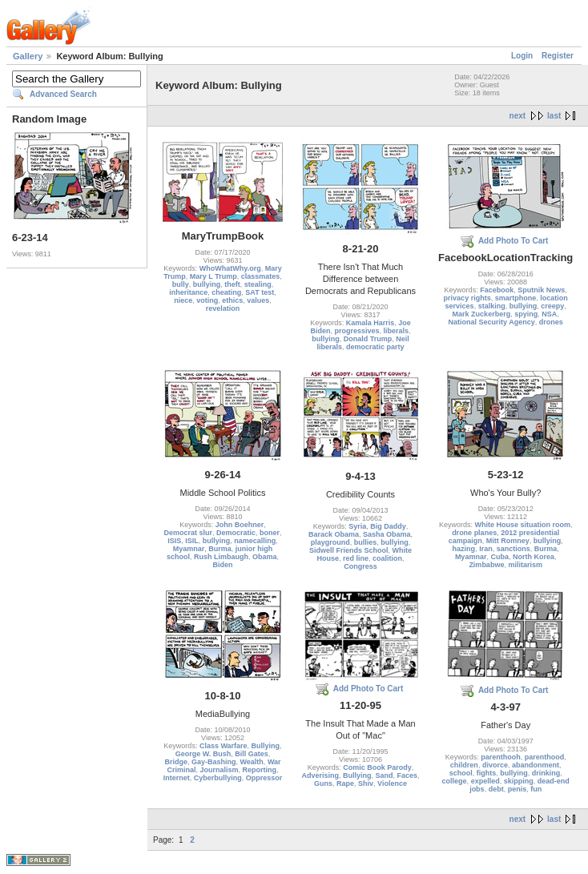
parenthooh (501, 757)
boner (270, 533)
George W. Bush (203, 754)
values (258, 300)
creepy (552, 306)
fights (487, 773)
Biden (222, 565)
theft (232, 284)
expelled (485, 781)
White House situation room (522, 525)
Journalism (219, 770)
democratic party (375, 347)
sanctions (513, 549)
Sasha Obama (387, 534)
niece (183, 300)
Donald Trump (368, 339)
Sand (384, 775)
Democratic (236, 533)
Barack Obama (334, 534)
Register (558, 56)
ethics (232, 300)
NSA (549, 314)
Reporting (260, 770)
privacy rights (467, 298)
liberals (397, 331)
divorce (495, 765)
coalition (387, 558)
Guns (323, 783)
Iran (486, 549)
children (464, 765)
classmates (261, 276)
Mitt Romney (508, 541)
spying (526, 314)
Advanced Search (63, 94)
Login (522, 56)
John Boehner (240, 525)
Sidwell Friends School (349, 550)
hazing (464, 549)
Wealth (252, 762)
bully (181, 284)
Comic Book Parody (377, 767)
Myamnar (189, 549)
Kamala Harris (371, 323)
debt (496, 789)
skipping (519, 781)
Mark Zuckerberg (482, 314)
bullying (207, 284)
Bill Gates (252, 754)
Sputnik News (541, 290)
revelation (223, 308)
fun (536, 789)
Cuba (499, 557)
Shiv (366, 783)
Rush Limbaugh (221, 557)
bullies (366, 542)
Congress (360, 566)
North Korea (534, 557)
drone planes (474, 533)
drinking (546, 773)
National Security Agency (492, 322)
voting (207, 300)
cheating (226, 292)
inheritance (188, 292)
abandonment (536, 765)
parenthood (545, 757)
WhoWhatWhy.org (230, 268)
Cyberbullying (218, 778)
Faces (408, 775)
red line (356, 558)
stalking (492, 306)
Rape (345, 783)
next (518, 116)
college (455, 781)
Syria (357, 526)
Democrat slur (188, 533)
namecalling (255, 541)
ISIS (174, 541)
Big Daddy (388, 526)
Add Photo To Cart (513, 241)
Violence (392, 783)
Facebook (497, 290)
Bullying (266, 746)
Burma (220, 549)
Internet (177, 778)
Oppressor (264, 778)
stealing (258, 284)
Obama (265, 557)
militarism (525, 565)
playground (330, 542)
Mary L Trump (213, 276)
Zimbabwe (486, 565)
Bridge (176, 762)
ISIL (192, 541)
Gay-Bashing (214, 762)
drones (551, 322)
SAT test (260, 292)
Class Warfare (224, 746)
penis (518, 789)
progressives (356, 331)
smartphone (516, 298)
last (554, 116)
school (461, 773)
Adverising (320, 775)
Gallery (28, 56)
